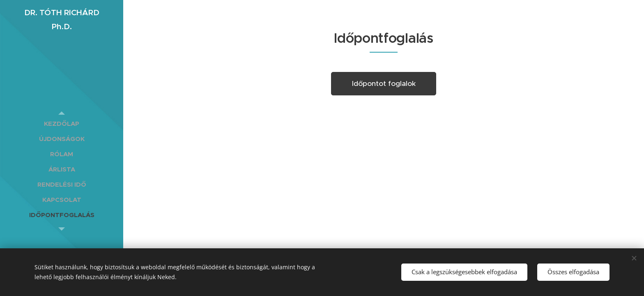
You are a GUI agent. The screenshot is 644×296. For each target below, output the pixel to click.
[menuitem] (62, 124)
